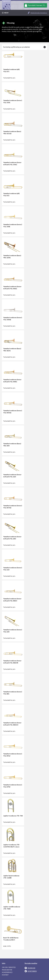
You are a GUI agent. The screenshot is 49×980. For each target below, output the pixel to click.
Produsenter (7, 970)
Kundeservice (7, 972)
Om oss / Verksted (9, 967)
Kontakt (5, 975)
